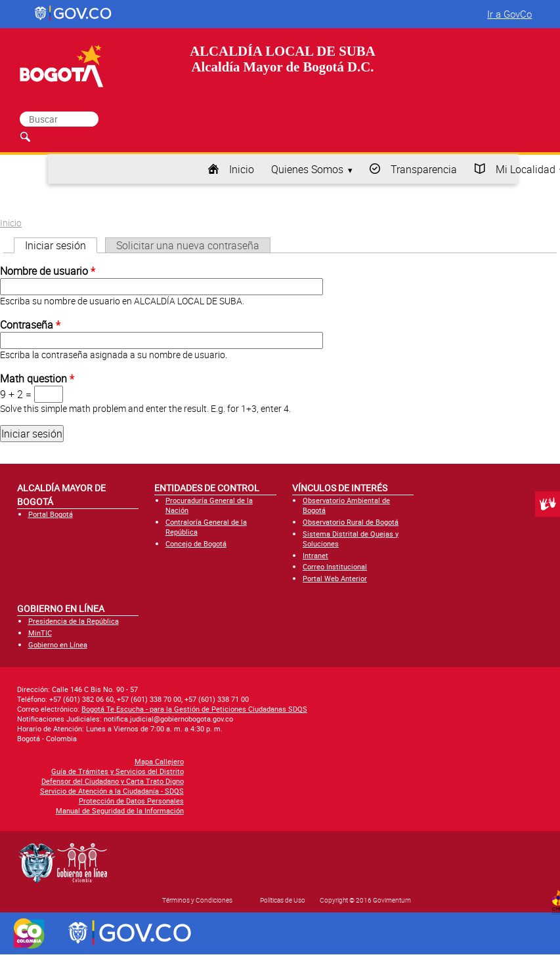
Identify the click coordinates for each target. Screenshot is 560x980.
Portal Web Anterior (335, 578)
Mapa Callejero (159, 761)
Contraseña (30, 325)
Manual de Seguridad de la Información (120, 810)
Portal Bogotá (51, 514)
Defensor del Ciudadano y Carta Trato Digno (113, 781)
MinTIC (40, 633)
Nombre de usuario (48, 271)
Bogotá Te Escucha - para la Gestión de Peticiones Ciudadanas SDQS (194, 709)
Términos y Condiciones (197, 900)
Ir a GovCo (509, 14)
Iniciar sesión (61, 245)
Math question (37, 378)
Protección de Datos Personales (131, 801)
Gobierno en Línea (58, 644)
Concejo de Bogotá (196, 543)
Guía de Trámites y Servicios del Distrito (118, 771)
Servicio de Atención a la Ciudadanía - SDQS (112, 791)
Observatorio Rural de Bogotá (351, 522)
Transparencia (424, 169)
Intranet (315, 555)
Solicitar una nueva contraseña (188, 245)
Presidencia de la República (74, 621)
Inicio (242, 169)
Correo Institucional (335, 566)
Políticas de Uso (283, 900)
